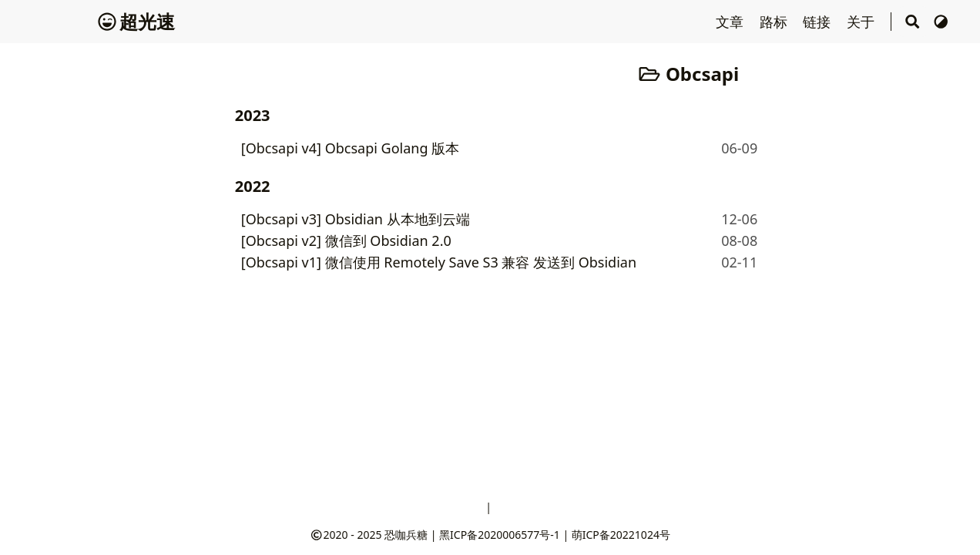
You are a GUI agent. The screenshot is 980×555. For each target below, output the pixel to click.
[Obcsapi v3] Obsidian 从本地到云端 (356, 219)
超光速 (136, 21)
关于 (863, 22)
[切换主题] (941, 22)
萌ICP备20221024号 (621, 535)
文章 (732, 22)
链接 (819, 22)
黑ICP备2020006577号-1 (500, 535)
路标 (775, 22)
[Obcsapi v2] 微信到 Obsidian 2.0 (346, 240)
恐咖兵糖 (406, 535)
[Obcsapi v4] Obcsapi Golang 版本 (350, 148)
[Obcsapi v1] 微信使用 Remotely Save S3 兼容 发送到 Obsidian (439, 262)
